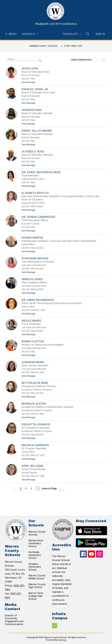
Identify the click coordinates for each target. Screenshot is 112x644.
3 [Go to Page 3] (31, 488)
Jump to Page (49, 488)
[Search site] (88, 34)
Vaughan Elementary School (35, 567)
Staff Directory (73, 46)
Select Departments (81, 60)
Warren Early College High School (36, 596)
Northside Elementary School (35, 555)
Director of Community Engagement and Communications (14, 620)
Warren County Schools (37, 533)
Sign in (100, 34)
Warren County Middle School (37, 577)
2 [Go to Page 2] (26, 488)
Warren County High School (37, 586)
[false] (24, 59)
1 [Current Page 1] (21, 488)
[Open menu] (11, 34)
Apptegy (62, 640)
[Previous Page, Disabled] (14, 488)
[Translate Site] (72, 34)
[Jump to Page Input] (61, 488)
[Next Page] (38, 488)
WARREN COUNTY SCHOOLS (44, 46)
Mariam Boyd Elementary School (36, 543)
